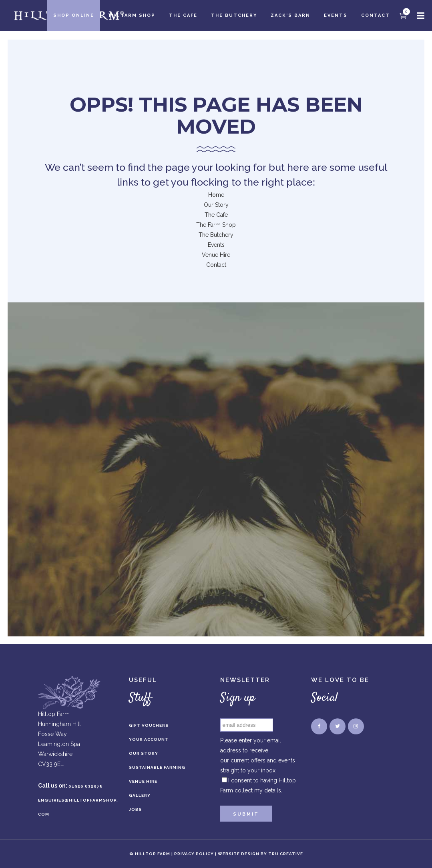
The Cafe (216, 215)
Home (216, 195)
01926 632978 (86, 786)
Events (216, 245)
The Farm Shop (216, 225)
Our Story (216, 205)
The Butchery (216, 235)
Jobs (135, 809)
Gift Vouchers (149, 725)
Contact (216, 265)
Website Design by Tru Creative (260, 854)
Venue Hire (216, 255)
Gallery (140, 795)
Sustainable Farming (157, 767)
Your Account (149, 739)
